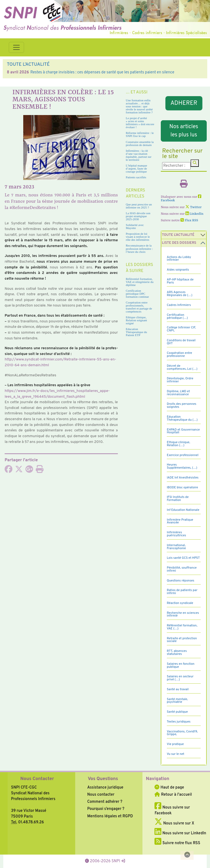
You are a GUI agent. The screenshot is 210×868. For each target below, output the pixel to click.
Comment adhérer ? (105, 802)
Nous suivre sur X (174, 823)
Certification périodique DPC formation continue (137, 294)
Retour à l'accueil (173, 795)
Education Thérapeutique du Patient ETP (136, 332)
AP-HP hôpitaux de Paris (180, 281)
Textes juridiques (179, 722)
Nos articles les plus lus (184, 131)
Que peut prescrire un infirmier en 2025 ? (139, 206)
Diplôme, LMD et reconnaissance (178, 393)
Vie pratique (175, 744)
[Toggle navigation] (16, 47)
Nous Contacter (37, 779)
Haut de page (169, 787)
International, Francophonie (176, 547)
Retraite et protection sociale (182, 640)
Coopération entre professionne (180, 355)
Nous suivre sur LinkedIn (180, 833)
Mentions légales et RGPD (110, 816)
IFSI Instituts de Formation (178, 499)
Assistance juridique (105, 787)
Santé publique (177, 712)
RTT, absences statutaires (177, 653)
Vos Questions (103, 779)
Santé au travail (178, 689)
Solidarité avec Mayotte (135, 226)
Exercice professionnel (183, 455)
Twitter (193, 207)
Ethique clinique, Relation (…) (178, 444)
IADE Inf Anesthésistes (183, 478)
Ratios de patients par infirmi (182, 592)
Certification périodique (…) (177, 316)
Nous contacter (101, 795)
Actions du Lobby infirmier (179, 259)
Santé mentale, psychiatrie (177, 701)
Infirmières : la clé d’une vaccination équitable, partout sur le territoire (139, 155)
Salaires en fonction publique (181, 665)
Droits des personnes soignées (182, 406)
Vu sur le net (176, 754)
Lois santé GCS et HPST (183, 558)
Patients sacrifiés (136, 177)
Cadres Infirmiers (179, 305)
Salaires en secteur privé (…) (180, 678)
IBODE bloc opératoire (182, 488)
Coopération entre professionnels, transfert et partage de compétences (139, 307)
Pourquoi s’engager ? (106, 809)
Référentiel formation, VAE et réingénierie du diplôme (140, 282)
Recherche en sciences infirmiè (183, 615)
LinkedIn (194, 214)
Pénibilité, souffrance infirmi (182, 569)
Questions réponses (180, 581)
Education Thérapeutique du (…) (182, 418)
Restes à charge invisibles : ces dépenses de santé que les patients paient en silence (102, 72)
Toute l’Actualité (178, 235)
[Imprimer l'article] (40, 471)
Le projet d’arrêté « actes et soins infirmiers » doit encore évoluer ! (140, 123)
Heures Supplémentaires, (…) (182, 466)
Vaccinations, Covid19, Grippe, (182, 733)
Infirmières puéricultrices (176, 534)
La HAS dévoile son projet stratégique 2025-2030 (138, 216)
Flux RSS (189, 220)
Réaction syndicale (180, 603)
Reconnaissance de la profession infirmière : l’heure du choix (139, 248)
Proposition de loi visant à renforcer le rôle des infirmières (138, 237)
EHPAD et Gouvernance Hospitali (183, 431)
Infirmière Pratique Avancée (180, 521)
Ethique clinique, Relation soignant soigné (136, 320)
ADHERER (184, 103)
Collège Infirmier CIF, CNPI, (181, 329)
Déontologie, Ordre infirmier (180, 380)
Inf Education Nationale (183, 510)
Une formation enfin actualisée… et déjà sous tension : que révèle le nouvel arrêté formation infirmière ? (139, 106)
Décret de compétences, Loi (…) (182, 367)
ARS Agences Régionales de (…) (180, 294)
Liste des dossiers (179, 243)
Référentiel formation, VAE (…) (182, 627)
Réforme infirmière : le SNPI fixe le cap (140, 134)
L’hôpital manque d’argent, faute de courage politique (136, 168)
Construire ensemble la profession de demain (140, 143)
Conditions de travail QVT (181, 342)
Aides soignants (178, 270)
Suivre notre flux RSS (177, 843)
